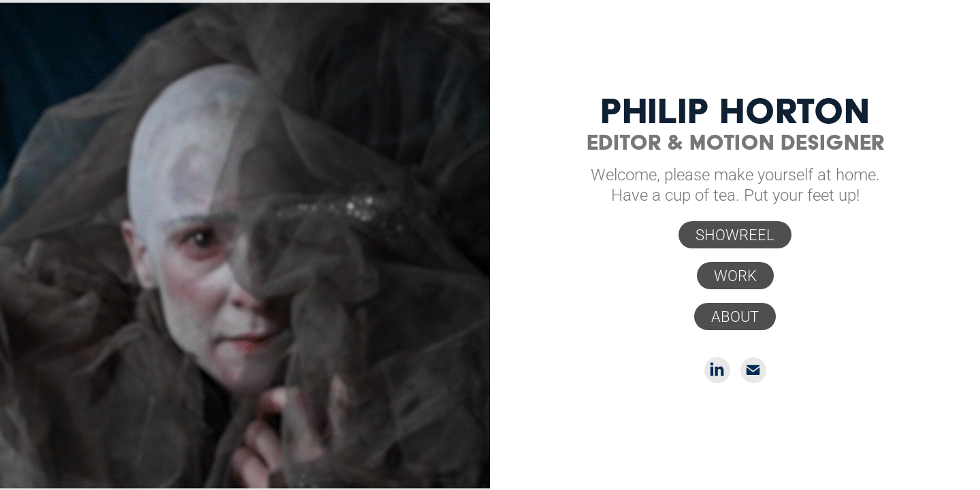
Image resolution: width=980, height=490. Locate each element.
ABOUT (735, 316)
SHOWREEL (735, 234)
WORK (735, 275)
